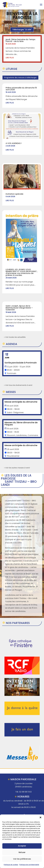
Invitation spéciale (14, 194)
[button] (40, 817)
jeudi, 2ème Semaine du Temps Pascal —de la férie (20, 40)
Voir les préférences (22, 859)
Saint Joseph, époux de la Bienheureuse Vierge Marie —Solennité (19, 308)
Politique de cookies (11, 865)
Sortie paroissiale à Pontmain (21, 363)
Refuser (22, 852)
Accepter (22, 846)
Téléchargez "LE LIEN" (22, 30)
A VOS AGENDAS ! (14, 143)
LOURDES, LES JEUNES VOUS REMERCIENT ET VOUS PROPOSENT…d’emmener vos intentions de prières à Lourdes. (22, 272)
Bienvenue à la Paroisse (22, 15)
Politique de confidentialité (29, 865)
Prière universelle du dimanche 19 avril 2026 (21, 89)
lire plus (10, 58)
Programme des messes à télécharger (20, 77)
